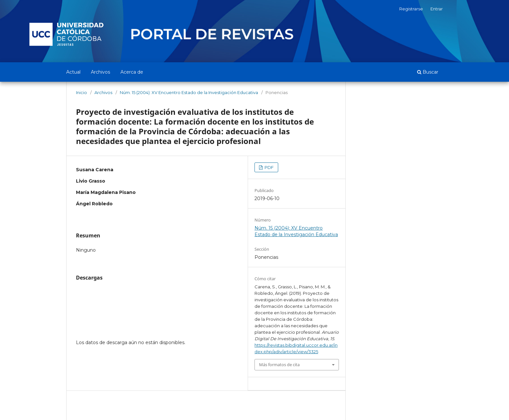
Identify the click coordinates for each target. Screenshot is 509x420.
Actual (73, 72)
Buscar (428, 72)
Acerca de (132, 72)
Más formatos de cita (279, 365)
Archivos (100, 72)
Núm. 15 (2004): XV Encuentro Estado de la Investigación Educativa (189, 92)
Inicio (81, 92)
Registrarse (411, 9)
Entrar (437, 9)
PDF (269, 167)
